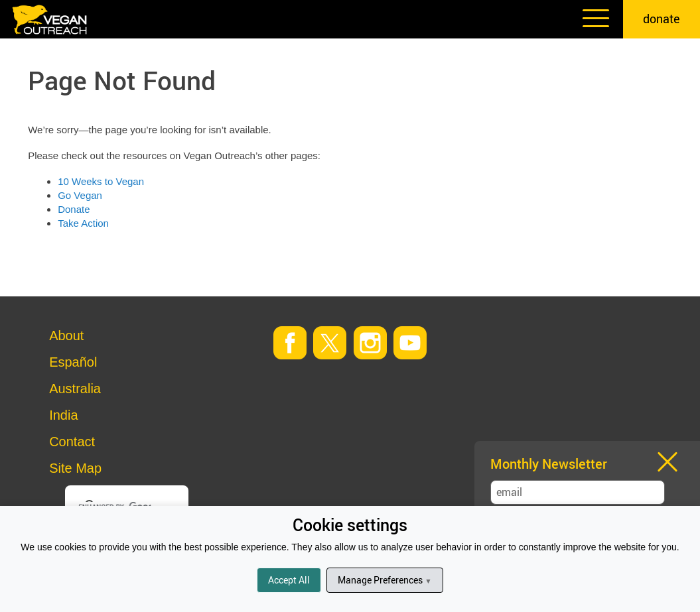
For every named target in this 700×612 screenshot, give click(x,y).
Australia (75, 389)
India (63, 415)
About (66, 336)
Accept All (289, 580)
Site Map (75, 468)
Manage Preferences (385, 580)
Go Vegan (80, 195)
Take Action (83, 223)
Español (73, 362)
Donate (74, 209)
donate (662, 19)
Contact (72, 442)
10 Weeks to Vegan (101, 181)
